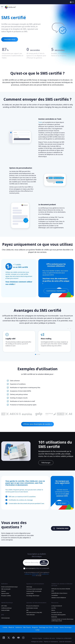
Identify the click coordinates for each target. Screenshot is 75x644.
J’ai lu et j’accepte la (37, 568)
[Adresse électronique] (32, 563)
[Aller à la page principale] (10, 7)
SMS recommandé (6, 589)
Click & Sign (29, 587)
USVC (53, 591)
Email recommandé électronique (9, 587)
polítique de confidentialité (42, 568)
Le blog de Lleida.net (57, 606)
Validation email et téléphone (59, 598)
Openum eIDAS (5, 594)
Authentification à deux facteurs (59, 593)
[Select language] (72, 2)
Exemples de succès (57, 613)
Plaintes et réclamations (51, 642)
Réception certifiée (6, 596)
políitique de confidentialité (32, 574)
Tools (40, 122)
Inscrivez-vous (10, 39)
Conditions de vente (49, 638)
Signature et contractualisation (35, 584)
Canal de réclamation (65, 642)
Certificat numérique (6, 608)
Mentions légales (37, 638)
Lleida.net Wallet (5, 610)
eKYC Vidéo (4, 606)
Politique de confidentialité (64, 638)
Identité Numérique (7, 603)
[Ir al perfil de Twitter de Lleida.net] (9, 638)
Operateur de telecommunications (36, 603)
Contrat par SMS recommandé (34, 591)
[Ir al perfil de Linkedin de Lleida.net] (4, 638)
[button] (35, 354)
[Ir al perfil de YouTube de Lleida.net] (18, 638)
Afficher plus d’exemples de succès (37, 424)
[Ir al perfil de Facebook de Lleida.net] (14, 638)
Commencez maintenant (56, 291)
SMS (27, 610)
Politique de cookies (37, 642)
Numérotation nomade (32, 608)
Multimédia (54, 617)
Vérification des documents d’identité (61, 589)
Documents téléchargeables (59, 615)
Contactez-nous (61, 528)
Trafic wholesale (30, 615)
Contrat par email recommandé (34, 589)
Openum (3, 591)
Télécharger (46, 463)
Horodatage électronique (33, 596)
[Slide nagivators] (68, 329)
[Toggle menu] (2, 7)
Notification (4, 584)
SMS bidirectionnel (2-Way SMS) (34, 613)
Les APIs (54, 608)
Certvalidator (55, 595)
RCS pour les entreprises (33, 606)
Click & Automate (5, 618)
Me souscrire (44, 562)
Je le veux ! (62, 503)
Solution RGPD (30, 594)
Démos (53, 610)
